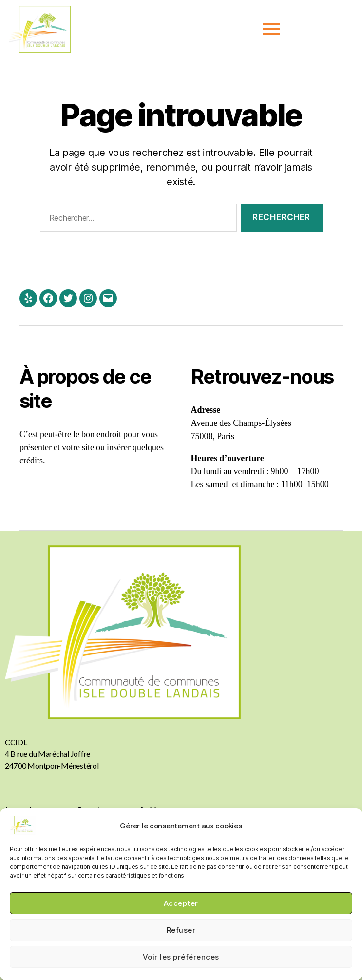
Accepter (181, 903)
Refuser (181, 930)
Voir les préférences (181, 957)
